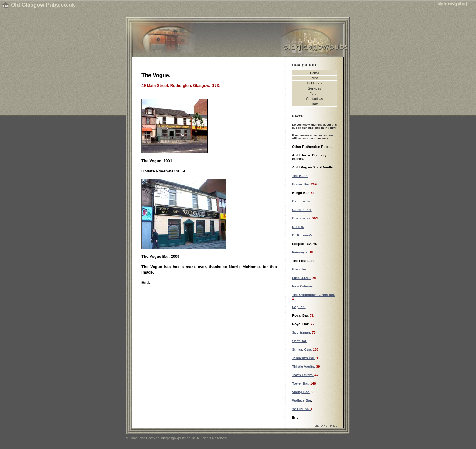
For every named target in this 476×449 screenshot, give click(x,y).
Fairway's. (300, 252)
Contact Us (314, 99)
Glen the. (299, 269)
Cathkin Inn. (302, 210)
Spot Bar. (300, 341)
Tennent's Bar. (304, 358)
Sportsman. (301, 332)
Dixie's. (298, 227)
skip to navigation (451, 4)
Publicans (315, 83)
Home (314, 73)
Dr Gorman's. (303, 235)
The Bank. (300, 176)
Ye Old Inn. (301, 409)
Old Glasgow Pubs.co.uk (43, 5)
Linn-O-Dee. (302, 278)
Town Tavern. (303, 375)
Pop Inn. (299, 307)
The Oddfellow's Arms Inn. (314, 295)
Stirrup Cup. (302, 349)
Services (314, 88)
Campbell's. (302, 201)
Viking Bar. (301, 392)
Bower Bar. (301, 184)
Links (314, 104)
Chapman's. (302, 218)
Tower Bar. (301, 383)
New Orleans (302, 286)
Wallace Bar (302, 400)
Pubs (314, 78)
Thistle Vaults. (304, 366)
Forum (315, 94)
